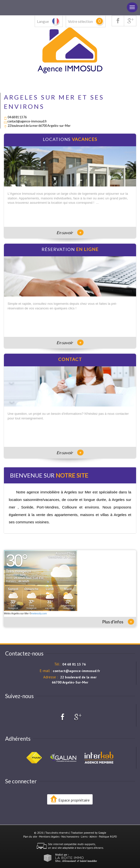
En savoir (70, 233)
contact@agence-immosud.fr (27, 121)
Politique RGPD (108, 837)
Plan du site (30, 837)
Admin (93, 837)
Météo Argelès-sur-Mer (16, 614)
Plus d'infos (118, 622)
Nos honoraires (70, 837)
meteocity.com (39, 614)
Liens (84, 837)
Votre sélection (80, 21)
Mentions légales (49, 837)
